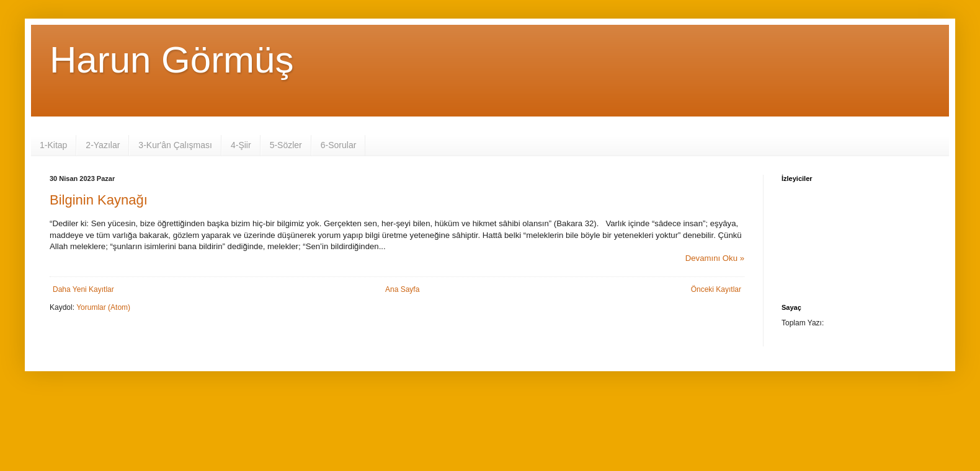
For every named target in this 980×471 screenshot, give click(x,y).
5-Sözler (286, 145)
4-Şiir (241, 145)
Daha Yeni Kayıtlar (83, 289)
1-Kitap (53, 145)
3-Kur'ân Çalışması (175, 145)
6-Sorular (339, 145)
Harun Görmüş (171, 60)
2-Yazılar (103, 145)
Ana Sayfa (402, 289)
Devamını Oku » (715, 258)
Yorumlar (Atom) (103, 307)
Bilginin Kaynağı (99, 200)
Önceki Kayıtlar (716, 289)
